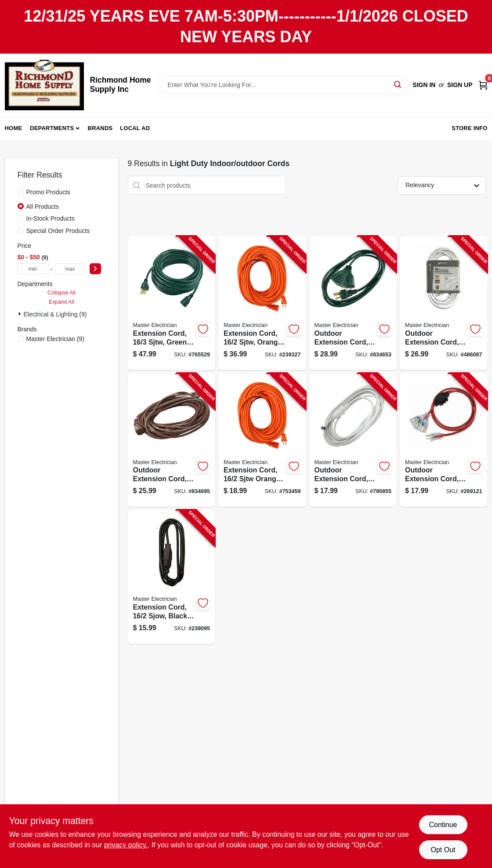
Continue (443, 825)
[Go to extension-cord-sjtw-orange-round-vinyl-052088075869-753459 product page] (262, 440)
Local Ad (135, 128)
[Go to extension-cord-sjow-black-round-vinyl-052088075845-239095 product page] (172, 577)
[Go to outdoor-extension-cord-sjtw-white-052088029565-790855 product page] (353, 440)
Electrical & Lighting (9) (55, 314)
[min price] (33, 269)
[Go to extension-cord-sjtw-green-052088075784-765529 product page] (172, 303)
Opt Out (443, 850)
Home (14, 128)
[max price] (70, 269)
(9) (55, 339)
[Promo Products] (21, 192)
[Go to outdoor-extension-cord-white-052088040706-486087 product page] (444, 303)
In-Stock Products (51, 218)
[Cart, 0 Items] (483, 85)
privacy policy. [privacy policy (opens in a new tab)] (126, 845)
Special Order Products (58, 231)
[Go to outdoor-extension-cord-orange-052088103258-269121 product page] (444, 440)
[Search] (398, 84)
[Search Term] (283, 85)
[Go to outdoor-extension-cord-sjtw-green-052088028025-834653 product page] (353, 303)
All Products (43, 207)
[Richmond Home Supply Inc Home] (44, 85)
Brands (100, 128)
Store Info (469, 128)
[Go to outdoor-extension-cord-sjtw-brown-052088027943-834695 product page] (172, 440)
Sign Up (460, 85)
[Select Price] (95, 269)
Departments (52, 128)
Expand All (61, 302)
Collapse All (61, 293)
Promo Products (48, 192)
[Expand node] (21, 314)
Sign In (424, 85)
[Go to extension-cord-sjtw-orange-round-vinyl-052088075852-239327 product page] (262, 303)
